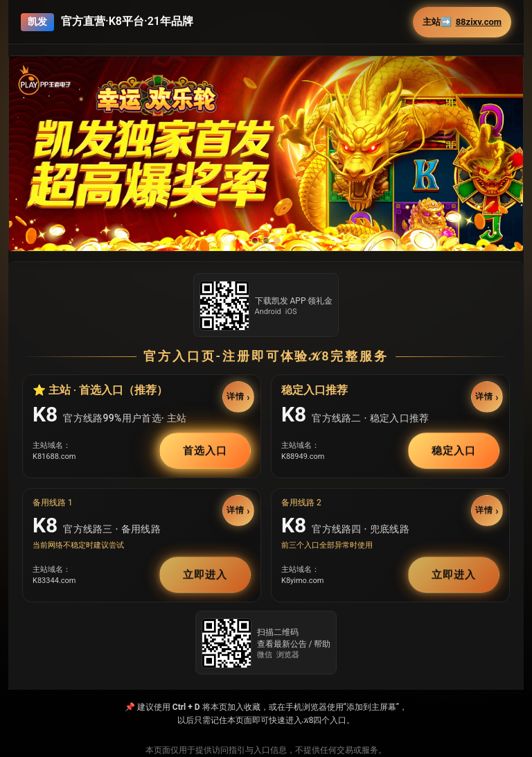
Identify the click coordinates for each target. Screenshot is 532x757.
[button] (266, 154)
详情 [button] (235, 397)
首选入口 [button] (205, 451)
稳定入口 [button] (454, 451)
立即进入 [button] (205, 575)
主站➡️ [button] (462, 22)
